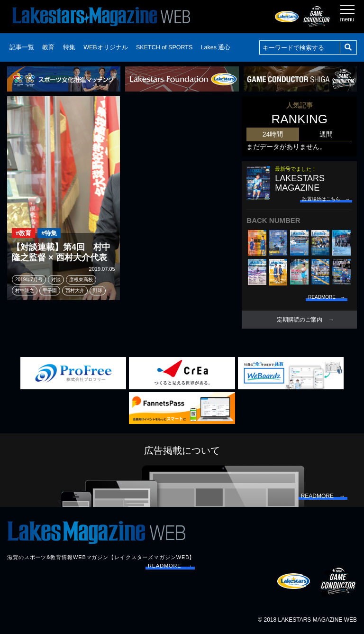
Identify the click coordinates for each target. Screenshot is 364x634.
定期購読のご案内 (300, 320)
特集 (69, 47)
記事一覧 (22, 47)
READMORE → (170, 566)
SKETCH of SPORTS (164, 47)
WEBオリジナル (105, 47)
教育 (48, 47)
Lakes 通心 (216, 47)
